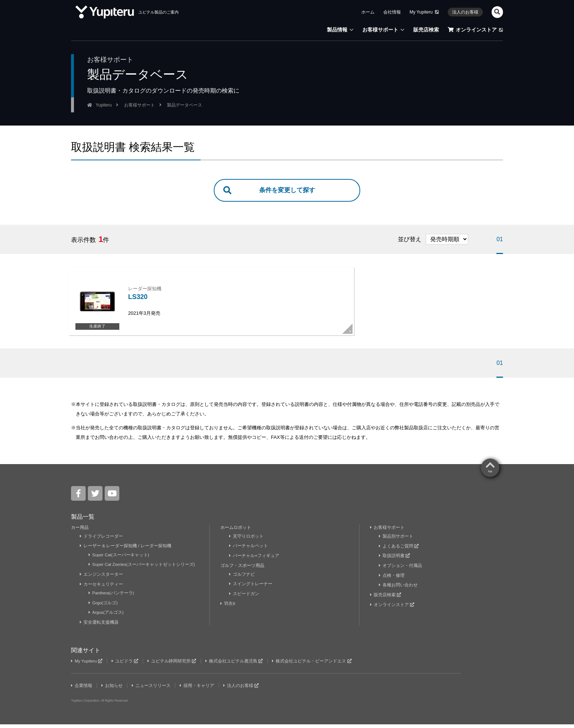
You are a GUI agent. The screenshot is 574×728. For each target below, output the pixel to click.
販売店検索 (386, 599)
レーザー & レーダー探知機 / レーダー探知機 (126, 551)
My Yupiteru (87, 665)
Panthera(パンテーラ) (112, 597)
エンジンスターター (102, 579)
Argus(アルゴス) (107, 617)
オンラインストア (392, 609)
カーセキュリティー (102, 589)
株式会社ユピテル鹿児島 (236, 665)
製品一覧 (83, 521)
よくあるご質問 (399, 551)
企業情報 (82, 690)
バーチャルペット (249, 551)
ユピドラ (126, 665)
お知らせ (113, 690)
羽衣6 (229, 608)
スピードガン (244, 598)
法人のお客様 (243, 690)
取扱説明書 (395, 560)
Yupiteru (483, 688)
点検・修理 (392, 580)
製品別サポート (396, 541)
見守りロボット (247, 541)
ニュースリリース (152, 690)
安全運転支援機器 (99, 626)
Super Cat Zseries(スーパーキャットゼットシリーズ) (143, 569)
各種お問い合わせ (398, 589)
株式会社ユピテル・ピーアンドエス (315, 665)
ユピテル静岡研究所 (174, 665)
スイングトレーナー (251, 589)
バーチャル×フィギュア (254, 560)
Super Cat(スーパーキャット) (120, 560)
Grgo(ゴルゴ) (104, 607)
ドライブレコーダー (102, 541)
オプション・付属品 (401, 570)
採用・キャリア (198, 690)
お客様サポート (387, 532)
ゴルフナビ (242, 579)
